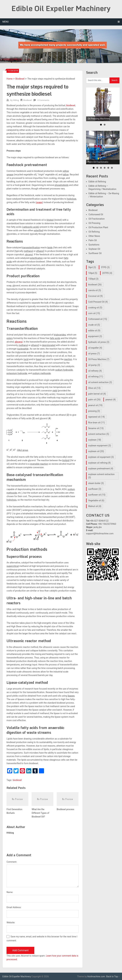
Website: (11, 923)
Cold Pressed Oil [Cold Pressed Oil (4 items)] (98, 302)
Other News (94, 236)
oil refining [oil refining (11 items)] (96, 377)
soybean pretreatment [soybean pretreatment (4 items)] (101, 469)
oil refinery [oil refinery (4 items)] (95, 371)
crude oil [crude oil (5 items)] (94, 325)
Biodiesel (20, 79)
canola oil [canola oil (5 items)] (95, 290)
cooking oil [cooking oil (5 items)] (95, 308)
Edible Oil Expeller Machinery (61, 8)
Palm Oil (93, 240)
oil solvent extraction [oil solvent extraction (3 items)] (100, 382)
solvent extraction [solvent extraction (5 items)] (99, 434)
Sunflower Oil (95, 253)
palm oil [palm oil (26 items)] (94, 400)
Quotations (94, 245)
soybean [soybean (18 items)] (95, 440)
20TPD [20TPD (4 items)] (107, 273)
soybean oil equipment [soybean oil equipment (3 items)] (101, 457)
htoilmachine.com (96, 976)
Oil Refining (94, 232)
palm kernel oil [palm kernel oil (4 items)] (97, 394)
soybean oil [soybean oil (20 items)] (96, 451)
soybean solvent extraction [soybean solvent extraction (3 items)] (101, 476)
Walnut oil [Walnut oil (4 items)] (95, 506)
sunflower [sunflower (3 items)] (95, 489)
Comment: (12, 862)
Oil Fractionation (97, 219)
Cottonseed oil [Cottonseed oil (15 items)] (98, 319)
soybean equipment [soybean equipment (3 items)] (100, 446)
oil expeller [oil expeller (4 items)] (95, 348)
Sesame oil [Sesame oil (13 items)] (96, 428)
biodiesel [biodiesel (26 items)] (95, 285)
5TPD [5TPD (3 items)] (105, 267)
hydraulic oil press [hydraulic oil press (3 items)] (99, 342)
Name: (10, 892)
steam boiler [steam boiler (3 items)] (96, 483)
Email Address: (14, 907)
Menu (5, 22)
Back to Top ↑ (113, 976)
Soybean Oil (94, 249)
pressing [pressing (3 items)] (94, 411)
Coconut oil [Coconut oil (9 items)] (95, 296)
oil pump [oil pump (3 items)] (94, 365)
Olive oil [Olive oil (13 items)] (94, 388)
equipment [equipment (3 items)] (95, 336)
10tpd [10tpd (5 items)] (93, 273)
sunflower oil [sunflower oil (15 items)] (97, 495)
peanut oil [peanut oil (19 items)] (95, 405)
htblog (16, 100)
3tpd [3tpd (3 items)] (92, 267)
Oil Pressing (94, 223)
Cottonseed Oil (96, 214)
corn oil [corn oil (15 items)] (94, 313)
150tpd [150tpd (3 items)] (93, 279)
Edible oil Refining (97, 182)
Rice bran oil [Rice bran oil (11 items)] (97, 423)
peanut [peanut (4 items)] (111, 400)
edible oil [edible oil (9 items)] (94, 331)
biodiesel (71, 105)
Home (10, 79)
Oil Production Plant (98, 227)
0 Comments (43, 100)
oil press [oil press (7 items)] (94, 354)
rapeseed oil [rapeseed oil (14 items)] (96, 417)
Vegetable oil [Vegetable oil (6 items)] (96, 500)
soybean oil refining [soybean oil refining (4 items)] (99, 463)
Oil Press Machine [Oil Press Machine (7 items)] (99, 359)
